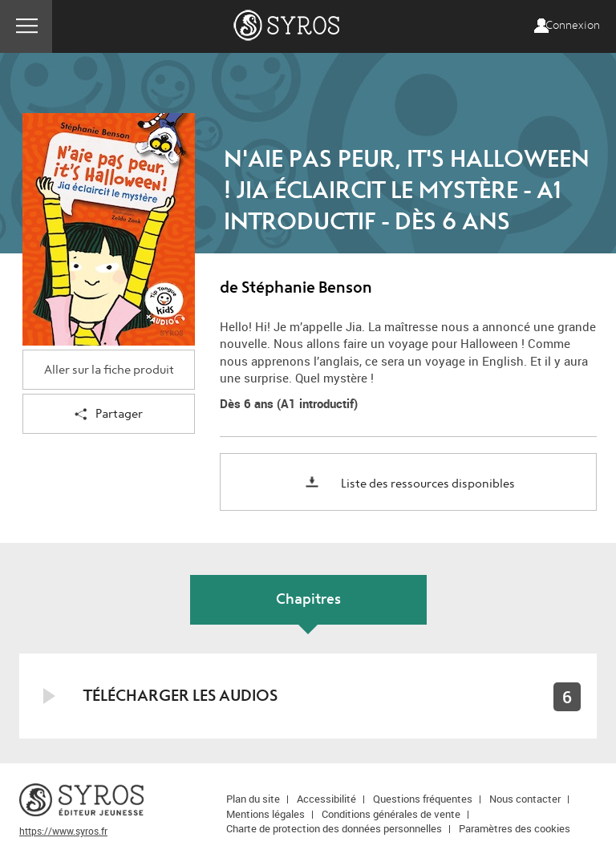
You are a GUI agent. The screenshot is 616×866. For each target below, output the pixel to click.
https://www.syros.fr (63, 831)
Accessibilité (326, 799)
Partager (109, 415)
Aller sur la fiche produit (109, 370)
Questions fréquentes (423, 799)
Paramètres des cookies (515, 828)
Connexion (573, 26)
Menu (26, 26)
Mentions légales (265, 814)
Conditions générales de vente (391, 814)
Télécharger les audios (180, 696)
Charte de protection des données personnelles (334, 828)
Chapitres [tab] (308, 599)
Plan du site (253, 799)
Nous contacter (525, 799)
